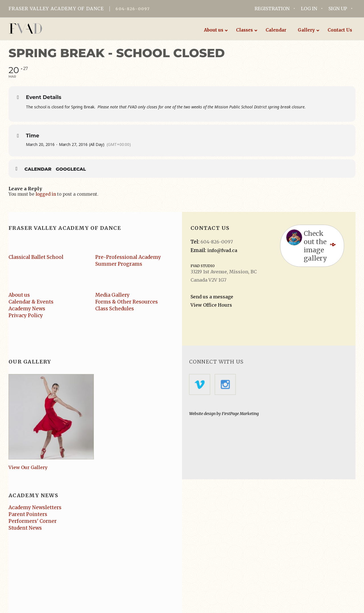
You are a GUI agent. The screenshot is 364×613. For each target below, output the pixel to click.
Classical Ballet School (36, 257)
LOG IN (309, 9)
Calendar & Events (31, 302)
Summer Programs (119, 264)
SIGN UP (338, 9)
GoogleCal (71, 169)
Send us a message (212, 297)
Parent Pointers (28, 514)
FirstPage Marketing (240, 414)
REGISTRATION (272, 9)
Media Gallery (112, 295)
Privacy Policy (26, 315)
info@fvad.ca (222, 250)
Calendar (38, 169)
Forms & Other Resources (127, 302)
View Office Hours (211, 305)
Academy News (27, 309)
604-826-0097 (133, 9)
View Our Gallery (28, 467)
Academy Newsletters (35, 507)
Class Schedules (115, 309)
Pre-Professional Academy (128, 257)
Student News (25, 528)
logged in (46, 194)
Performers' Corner (33, 521)
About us (19, 295)
